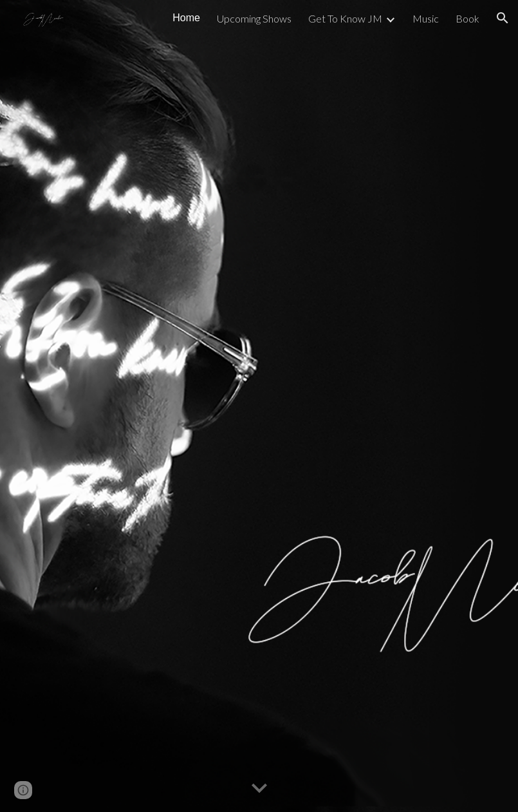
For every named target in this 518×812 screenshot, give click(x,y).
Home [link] (186, 18)
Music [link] (426, 18)
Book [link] (467, 18)
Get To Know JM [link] (345, 18)
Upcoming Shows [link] (254, 18)
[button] (503, 18)
